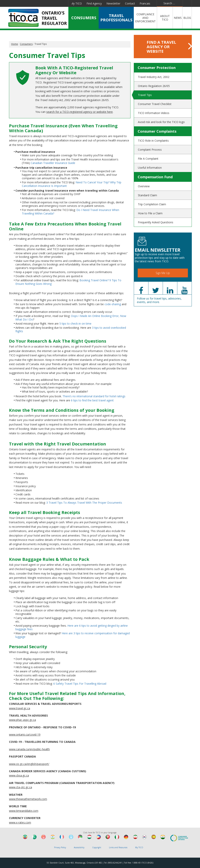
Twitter (26, 3)
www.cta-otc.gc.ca (21, 787)
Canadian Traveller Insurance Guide (53, 163)
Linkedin (35, 3)
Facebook (17, 3)
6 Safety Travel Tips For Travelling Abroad (80, 684)
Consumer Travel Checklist (155, 104)
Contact (130, 3)
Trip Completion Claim (152, 204)
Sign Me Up (163, 273)
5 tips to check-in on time (75, 324)
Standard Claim (147, 195)
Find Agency (94, 3)
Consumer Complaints (157, 131)
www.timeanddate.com (24, 811)
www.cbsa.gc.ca (19, 775)
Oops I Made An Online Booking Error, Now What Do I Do (71, 318)
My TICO (76, 3)
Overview (144, 186)
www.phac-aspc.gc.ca (22, 720)
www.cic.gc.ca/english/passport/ (29, 764)
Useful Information (150, 168)
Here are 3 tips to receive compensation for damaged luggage (73, 635)
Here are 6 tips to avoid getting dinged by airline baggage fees (72, 627)
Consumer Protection (157, 68)
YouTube (44, 3)
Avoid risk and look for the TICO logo (161, 122)
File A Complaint (148, 159)
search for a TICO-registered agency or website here (79, 112)
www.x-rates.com (20, 822)
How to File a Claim (150, 213)
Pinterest (53, 3)
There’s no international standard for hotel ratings (94, 396)
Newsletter (113, 3)
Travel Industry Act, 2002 (154, 77)
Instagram (63, 3)
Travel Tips (145, 95)
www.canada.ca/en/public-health (29, 749)
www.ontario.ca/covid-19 (25, 734)
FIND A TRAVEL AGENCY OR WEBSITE (164, 47)
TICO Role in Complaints (153, 141)
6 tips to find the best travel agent (92, 400)
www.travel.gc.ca (20, 708)
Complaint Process (150, 150)
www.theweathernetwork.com (28, 799)
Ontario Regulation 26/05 (154, 86)
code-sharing (113, 304)
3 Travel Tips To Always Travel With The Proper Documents (84, 503)
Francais (145, 3)
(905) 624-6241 (115, 863)
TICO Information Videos (154, 113)
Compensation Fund (155, 177)
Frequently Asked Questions (156, 222)
